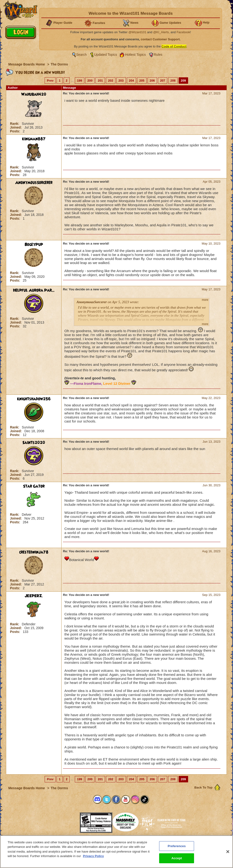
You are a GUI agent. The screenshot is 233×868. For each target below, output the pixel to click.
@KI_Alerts (161, 32)
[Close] (228, 855)
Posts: (16, 131)
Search (81, 55)
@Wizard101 (137, 32)
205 (142, 81)
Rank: (15, 124)
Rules (158, 55)
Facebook (183, 32)
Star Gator (34, 486)
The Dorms (59, 64)
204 (132, 81)
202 (111, 81)
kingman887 (34, 139)
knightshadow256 (34, 399)
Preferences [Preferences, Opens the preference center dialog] (177, 849)
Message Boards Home (27, 64)
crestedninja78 (34, 552)
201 (100, 81)
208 (173, 81)
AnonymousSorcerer (34, 183)
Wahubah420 (34, 94)
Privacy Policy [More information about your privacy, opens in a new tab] (93, 859)
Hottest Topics (135, 55)
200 (90, 81)
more (205, 300)
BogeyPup (34, 245)
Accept (177, 862)
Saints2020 (34, 443)
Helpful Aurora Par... (34, 290)
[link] (68, 821)
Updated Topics (106, 55)
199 (80, 81)
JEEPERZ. (34, 596)
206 (152, 81)
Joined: (16, 127)
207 (163, 81)
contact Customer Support (160, 39)
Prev (50, 81)
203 (121, 81)
